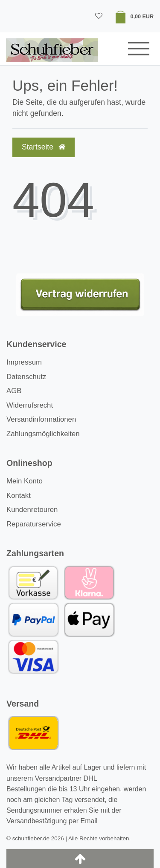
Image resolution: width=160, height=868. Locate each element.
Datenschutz (26, 377)
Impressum (24, 362)
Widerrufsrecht (30, 405)
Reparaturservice (34, 524)
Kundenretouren (32, 510)
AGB (14, 391)
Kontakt (19, 496)
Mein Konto (25, 481)
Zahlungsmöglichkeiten (43, 434)
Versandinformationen (41, 419)
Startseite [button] (44, 147)
